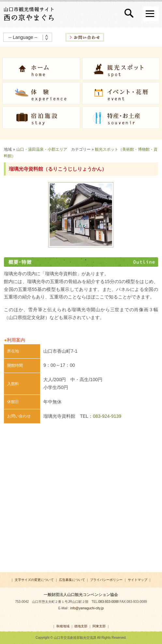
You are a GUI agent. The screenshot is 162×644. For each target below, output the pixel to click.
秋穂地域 (63, 626)
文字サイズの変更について (34, 580)
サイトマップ (138, 580)
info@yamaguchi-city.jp (87, 608)
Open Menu (151, 14)
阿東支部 (99, 626)
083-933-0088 (109, 602)
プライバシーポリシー (106, 580)
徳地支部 (81, 626)
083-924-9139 (107, 416)
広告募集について (72, 580)
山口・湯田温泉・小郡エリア (42, 149)
